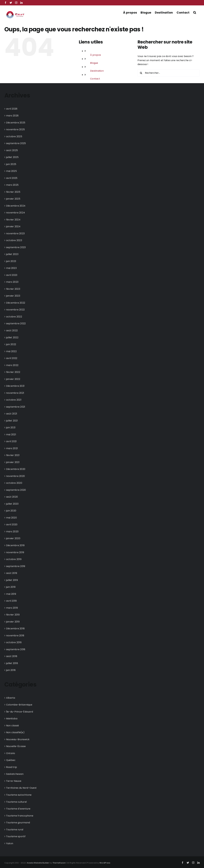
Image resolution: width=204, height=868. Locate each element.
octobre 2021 (14, 400)
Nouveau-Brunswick (18, 739)
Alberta (11, 698)
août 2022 (12, 330)
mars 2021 (12, 448)
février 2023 (13, 289)
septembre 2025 (16, 143)
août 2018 (12, 656)
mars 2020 (12, 532)
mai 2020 (11, 518)
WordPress (105, 863)
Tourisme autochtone (19, 795)
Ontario (11, 753)
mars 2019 (12, 608)
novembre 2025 (15, 129)
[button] (195, 12)
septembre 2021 (16, 407)
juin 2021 (11, 428)
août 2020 (12, 497)
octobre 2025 (14, 136)
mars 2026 (12, 116)
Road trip (12, 767)
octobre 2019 (14, 559)
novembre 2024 (16, 213)
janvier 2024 (13, 226)
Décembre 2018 (15, 629)
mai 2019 (11, 594)
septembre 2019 (16, 566)
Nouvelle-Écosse (16, 746)
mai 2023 (11, 268)
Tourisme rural (15, 830)
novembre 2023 (15, 233)
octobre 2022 (14, 317)
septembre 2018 (16, 649)
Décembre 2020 (16, 469)
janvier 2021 (13, 462)
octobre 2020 (14, 483)
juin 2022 (11, 344)
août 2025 (12, 150)
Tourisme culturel (16, 802)
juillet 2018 (12, 663)
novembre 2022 (15, 310)
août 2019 (12, 573)
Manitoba (12, 719)
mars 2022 (12, 365)
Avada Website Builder (38, 863)
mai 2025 (11, 171)
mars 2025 (12, 185)
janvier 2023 (13, 296)
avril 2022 (12, 358)
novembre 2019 (15, 552)
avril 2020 (12, 525)
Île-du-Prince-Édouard (20, 712)
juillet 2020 (12, 504)
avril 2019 (11, 601)
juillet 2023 (12, 254)
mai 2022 (11, 351)
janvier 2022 (13, 379)
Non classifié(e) (15, 732)
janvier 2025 (13, 199)
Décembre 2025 (16, 123)
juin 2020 (11, 511)
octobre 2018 (14, 642)
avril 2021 (11, 441)
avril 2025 (12, 178)
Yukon (10, 843)
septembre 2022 (16, 323)
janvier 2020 (13, 538)
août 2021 (12, 414)
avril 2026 (12, 109)
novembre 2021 (15, 393)
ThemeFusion (59, 863)
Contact (95, 79)
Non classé (12, 726)
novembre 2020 (15, 476)
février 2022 (13, 372)
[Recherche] (141, 73)
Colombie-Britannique (19, 705)
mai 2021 (11, 435)
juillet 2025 (12, 157)
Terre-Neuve (14, 781)
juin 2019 (11, 587)
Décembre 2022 (16, 303)
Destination (97, 71)
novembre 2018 (15, 636)
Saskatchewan (15, 774)
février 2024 (13, 220)
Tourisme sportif (16, 836)
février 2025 (13, 192)
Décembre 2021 (15, 386)
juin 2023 (11, 261)
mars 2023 (12, 282)
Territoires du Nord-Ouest (21, 788)
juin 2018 (11, 670)
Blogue (94, 63)
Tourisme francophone (20, 816)
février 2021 (13, 455)
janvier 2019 (13, 622)
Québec (11, 760)
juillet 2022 (12, 337)
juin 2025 (11, 164)
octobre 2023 (14, 240)
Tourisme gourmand (18, 823)
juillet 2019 (12, 580)
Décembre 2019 (15, 545)
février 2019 (13, 615)
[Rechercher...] (169, 73)
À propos (96, 55)
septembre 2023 (16, 247)
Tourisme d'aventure (18, 809)
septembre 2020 (16, 490)
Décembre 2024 (16, 206)
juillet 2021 (12, 421)
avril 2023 (12, 275)
